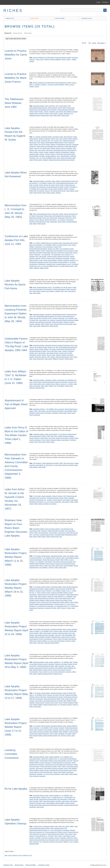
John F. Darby (58, 836)
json (20, 855)
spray (58, 156)
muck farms (36, 535)
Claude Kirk (44, 759)
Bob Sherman (33, 183)
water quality (57, 116)
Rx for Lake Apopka (16, 789)
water (58, 158)
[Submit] (105, 10)
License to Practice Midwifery (53, 59)
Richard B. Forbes (72, 838)
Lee (48, 320)
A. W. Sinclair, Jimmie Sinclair (41, 556)
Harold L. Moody (43, 112)
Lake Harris (49, 150)
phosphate (66, 260)
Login (98, 2)
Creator (94, 43)
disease (50, 249)
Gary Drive (54, 436)
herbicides (71, 498)
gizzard (36, 112)
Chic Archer (37, 141)
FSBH (35, 411)
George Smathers (34, 438)
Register (105, 2)
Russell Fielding (34, 156)
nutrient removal (50, 564)
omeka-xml (25, 855)
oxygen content (53, 189)
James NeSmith (58, 597)
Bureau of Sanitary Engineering (61, 345)
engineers (44, 531)
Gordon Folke (69, 699)
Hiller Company (42, 597)
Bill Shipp (39, 558)
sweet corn (36, 842)
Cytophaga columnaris (69, 141)
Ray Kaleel (68, 734)
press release (54, 114)
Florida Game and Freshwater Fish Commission (43, 110)
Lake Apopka (59, 112)
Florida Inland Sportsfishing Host (66, 349)
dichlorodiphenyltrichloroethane (38, 108)
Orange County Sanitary (48, 291)
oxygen (41, 152)
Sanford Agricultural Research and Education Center (44, 840)
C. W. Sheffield (42, 183)
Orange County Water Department (39, 734)
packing (44, 355)
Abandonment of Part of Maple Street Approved (16, 404)
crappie (56, 141)
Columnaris (38, 247)
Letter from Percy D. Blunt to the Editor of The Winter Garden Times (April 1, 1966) (16, 435)
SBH (62, 291)
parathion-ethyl (34, 114)
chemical (50, 183)
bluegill (70, 139)
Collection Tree (10, 18)
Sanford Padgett (68, 566)
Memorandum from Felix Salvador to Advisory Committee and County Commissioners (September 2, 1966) (16, 466)
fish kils (43, 251)
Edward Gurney (72, 434)
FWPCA (66, 560)
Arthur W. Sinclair (57, 496)
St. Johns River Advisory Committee (64, 465)
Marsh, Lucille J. (66, 59)
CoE (64, 496)
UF (69, 606)
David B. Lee (51, 347)
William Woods (44, 268)
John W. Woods (39, 220)
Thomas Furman (59, 604)
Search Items (28, 33)
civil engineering (65, 529)
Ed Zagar (36, 185)
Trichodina (32, 158)
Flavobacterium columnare (64, 145)
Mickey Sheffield (40, 564)
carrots (67, 826)
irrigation (32, 353)
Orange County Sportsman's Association (58, 258)
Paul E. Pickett (43, 566)
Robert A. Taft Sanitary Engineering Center (63, 154)
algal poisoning (68, 137)
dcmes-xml (15, 855)
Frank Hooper (69, 834)
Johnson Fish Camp (50, 220)
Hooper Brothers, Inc (41, 836)
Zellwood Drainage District (52, 643)
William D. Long (68, 842)
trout (39, 266)
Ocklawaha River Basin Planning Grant (61, 770)
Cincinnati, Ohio (46, 141)
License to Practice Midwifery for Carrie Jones (16, 55)
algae (61, 137)
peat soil (57, 838)
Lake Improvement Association (55, 411)
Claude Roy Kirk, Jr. (58, 797)
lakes (43, 384)
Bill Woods (69, 589)
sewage (61, 114)
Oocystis (43, 258)
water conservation (66, 158)
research (47, 154)
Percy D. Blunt (51, 355)
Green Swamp (53, 533)
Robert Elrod (59, 566)
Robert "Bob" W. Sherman (37, 191)
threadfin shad (44, 116)
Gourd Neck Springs (49, 801)
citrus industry (63, 106)
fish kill (60, 108)
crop (60, 141)
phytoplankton (65, 152)
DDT (69, 106)
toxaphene (73, 156)
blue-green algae (68, 243)
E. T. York (51, 830)
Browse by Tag (18, 33)
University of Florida (50, 608)
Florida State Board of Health (63, 58)
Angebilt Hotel (45, 243)
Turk (37, 158)
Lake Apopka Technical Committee (63, 562)
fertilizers (73, 830)
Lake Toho (58, 635)
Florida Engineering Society (55, 697)
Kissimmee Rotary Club (65, 633)
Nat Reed (48, 637)
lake (36, 150)
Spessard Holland (56, 440)
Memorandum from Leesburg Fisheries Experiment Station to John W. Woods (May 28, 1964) (16, 313)
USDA (58, 608)
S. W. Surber (72, 262)
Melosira (60, 256)
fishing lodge (71, 108)
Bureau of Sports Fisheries (43, 591)
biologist (55, 243)
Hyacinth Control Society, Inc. (38, 500)
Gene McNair (63, 382)
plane (53, 384)
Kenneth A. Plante (64, 730)
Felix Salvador (37, 463)
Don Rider (56, 249)
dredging (62, 728)
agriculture (56, 137)
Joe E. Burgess (66, 255)
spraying (47, 191)
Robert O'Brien (65, 602)
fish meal (69, 761)
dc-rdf (10, 855)
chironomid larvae (71, 314)
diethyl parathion (53, 108)
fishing (65, 108)
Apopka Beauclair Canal (68, 181)
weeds (72, 502)
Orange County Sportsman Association (40, 322)
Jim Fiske (51, 836)
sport (66, 291)
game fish (37, 148)
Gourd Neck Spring (73, 766)
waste (51, 116)
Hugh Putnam (47, 633)
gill (41, 148)
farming (36, 145)
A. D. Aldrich (37, 137)
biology (60, 243)
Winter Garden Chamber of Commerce (45, 504)
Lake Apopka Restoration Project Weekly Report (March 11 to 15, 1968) (16, 557)
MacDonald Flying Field (60, 150)
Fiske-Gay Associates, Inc (37, 832)
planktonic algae (34, 154)
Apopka (58, 181)
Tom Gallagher (44, 568)
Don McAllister (69, 380)
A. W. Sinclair (37, 496)
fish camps (52, 185)
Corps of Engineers (48, 247)
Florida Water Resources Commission (53, 253)
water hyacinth (59, 842)
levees (66, 768)
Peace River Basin (58, 322)
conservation (61, 380)
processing (70, 355)
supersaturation (65, 156)
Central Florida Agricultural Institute (39, 828)
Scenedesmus (33, 264)
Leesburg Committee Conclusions (12, 754)
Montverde (32, 222)
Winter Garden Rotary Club (54, 537)
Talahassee (67, 114)
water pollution (70, 191)
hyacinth (66, 187)
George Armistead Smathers (66, 436)
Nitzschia (32, 258)
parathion (75, 112)
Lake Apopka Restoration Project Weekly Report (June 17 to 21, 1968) (16, 727)
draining (32, 349)
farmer (41, 185)
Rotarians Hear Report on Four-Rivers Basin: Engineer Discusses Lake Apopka (16, 528)
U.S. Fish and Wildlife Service (48, 158)
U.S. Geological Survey (61, 606)
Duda (66, 143)
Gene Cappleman (43, 533)
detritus (43, 143)
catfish (31, 141)
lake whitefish (68, 112)
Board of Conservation (36, 245)
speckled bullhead (51, 156)
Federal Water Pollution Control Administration (53, 761)
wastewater (55, 413)
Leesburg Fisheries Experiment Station (67, 320)
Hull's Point (69, 218)
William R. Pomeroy (58, 359)
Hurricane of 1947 (47, 318)
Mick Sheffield (68, 411)
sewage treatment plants (47, 535)
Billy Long (62, 826)
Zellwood (45, 160)
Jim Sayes (68, 666)
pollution (47, 114)
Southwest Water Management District (66, 535)
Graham (53, 148)
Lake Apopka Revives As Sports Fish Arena (15, 284)
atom (6, 855)
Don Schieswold (64, 249)
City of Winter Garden (41, 347)
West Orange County (40, 193)
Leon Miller (37, 838)
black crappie (63, 139)
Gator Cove (46, 218)
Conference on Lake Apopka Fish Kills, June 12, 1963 (16, 240)
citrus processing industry (52, 529)
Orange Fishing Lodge (51, 703)
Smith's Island (62, 222)
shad (48, 222)
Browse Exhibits (60, 18)
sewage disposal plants (67, 840)
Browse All (8, 33)
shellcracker (53, 222)
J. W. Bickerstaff (45, 255)
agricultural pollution (39, 106)
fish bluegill (72, 214)
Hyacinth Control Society (45, 730)
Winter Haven (65, 116)
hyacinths (50, 500)
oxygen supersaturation (50, 260)
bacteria (53, 139)
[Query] (83, 10)
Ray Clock (49, 602)
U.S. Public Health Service (66, 266)
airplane (54, 380)
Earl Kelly (66, 631)
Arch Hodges (70, 556)
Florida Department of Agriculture (61, 763)
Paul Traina (52, 566)
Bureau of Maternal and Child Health (43, 58)
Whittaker (36, 268)
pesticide (41, 114)
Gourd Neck (61, 218)
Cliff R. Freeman (56, 558)
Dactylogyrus (33, 143)
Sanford (32, 61)
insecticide (52, 112)
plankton (72, 152)
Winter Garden (38, 160)
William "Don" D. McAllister (56, 386)
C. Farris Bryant (62, 434)
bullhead (75, 139)
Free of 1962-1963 (52, 351)
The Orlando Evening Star (58, 191)
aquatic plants (53, 434)
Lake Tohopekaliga (67, 635)
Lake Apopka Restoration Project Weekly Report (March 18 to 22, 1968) (16, 588)
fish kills (62, 695)
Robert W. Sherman (41, 357)
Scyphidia (42, 156)
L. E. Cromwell (61, 220)
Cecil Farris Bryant (62, 245)
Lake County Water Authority (63, 598)
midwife (74, 59)
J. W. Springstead (56, 255)
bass (47, 106)
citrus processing (59, 409)
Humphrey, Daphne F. (41, 85)
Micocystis (66, 256)
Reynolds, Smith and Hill (69, 639)
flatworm (53, 145)
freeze (60, 351)
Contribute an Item (87, 18)
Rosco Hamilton (53, 262)
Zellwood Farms (40, 388)
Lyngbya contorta (52, 256)
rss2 (30, 855)
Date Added (101, 43)
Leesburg (53, 320)
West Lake (40, 643)
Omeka (104, 865)
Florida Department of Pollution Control (56, 832)
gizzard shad (46, 148)
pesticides (70, 703)
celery (76, 826)
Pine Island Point (41, 222)
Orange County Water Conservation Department (43, 805)
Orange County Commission (43, 413)
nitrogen (72, 256)
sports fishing (72, 291)
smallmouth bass (51, 264)
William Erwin (45, 326)
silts (59, 736)
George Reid (37, 318)
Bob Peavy (52, 106)
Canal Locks (55, 214)
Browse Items (35, 18)
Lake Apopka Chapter (52, 353)
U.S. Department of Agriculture (45, 606)
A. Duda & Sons (38, 826)
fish (40, 145)
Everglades (66, 830)
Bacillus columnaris (44, 139)
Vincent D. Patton (53, 568)
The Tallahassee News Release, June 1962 (14, 103)
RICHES (13, 11)
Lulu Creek (51, 438)
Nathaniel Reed (56, 637)
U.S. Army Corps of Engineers (53, 502)
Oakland (36, 152)
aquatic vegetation (47, 496)
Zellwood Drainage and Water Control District (62, 160)
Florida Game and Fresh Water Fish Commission (51, 595)
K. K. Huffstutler (39, 562)
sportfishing (33, 807)
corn (52, 141)
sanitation (38, 324)
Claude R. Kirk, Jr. (66, 591)
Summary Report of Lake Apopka (63, 324)
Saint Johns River (68, 463)
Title (90, 43)
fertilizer (38, 251)
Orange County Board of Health (64, 438)
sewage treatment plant (62, 357)
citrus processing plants (57, 828)
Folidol (31, 112)
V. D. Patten (70, 384)
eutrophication (68, 797)
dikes (39, 531)
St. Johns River (48, 465)
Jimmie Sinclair (57, 500)
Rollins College (74, 602)
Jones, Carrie (40, 59)
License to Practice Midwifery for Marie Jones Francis (16, 78)
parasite (46, 152)
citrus (57, 106)
